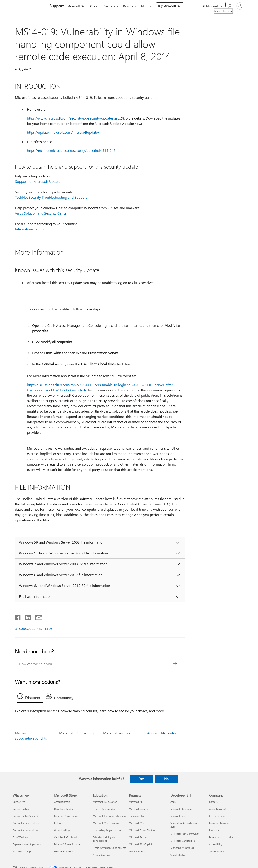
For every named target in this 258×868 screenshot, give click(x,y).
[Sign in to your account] (240, 6)
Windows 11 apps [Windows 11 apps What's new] (22, 851)
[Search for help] (229, 6)
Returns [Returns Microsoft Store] (58, 823)
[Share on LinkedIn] (26, 617)
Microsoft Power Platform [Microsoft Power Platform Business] (142, 830)
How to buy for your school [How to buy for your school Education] (107, 830)
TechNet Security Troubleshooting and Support (51, 197)
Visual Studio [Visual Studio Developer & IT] (178, 855)
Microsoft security (117, 733)
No (166, 779)
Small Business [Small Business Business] (137, 851)
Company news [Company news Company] (217, 816)
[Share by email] (37, 617)
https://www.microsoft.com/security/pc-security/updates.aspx (74, 118)
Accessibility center (162, 733)
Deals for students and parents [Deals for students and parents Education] (109, 848)
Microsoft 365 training (76, 733)
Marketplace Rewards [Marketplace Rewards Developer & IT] (182, 848)
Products (109, 6)
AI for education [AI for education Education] (101, 855)
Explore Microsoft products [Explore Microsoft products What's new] (27, 844)
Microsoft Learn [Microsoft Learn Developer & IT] (179, 816)
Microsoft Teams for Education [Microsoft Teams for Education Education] (109, 816)
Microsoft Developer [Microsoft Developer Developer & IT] (181, 809)
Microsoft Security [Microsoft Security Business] (139, 809)
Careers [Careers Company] (213, 802)
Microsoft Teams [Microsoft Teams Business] (138, 837)
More (145, 6)
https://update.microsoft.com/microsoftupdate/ (63, 132)
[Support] (56, 6)
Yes (142, 779)
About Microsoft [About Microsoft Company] (218, 809)
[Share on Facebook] (18, 617)
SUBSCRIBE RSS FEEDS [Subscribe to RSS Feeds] (36, 629)
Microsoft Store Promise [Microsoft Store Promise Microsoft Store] (67, 844)
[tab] (30, 697)
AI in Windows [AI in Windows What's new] (20, 837)
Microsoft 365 (76, 6)
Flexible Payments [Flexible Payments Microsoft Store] (64, 851)
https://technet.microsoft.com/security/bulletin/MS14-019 (71, 150)
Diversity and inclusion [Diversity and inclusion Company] (221, 837)
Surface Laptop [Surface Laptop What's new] (21, 809)
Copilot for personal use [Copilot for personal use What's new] (26, 830)
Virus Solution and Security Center (41, 213)
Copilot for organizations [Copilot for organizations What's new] (26, 823)
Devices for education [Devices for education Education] (104, 809)
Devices (128, 6)
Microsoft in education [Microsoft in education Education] (105, 802)
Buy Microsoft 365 (170, 6)
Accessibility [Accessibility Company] (216, 844)
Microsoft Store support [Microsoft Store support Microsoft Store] (67, 816)
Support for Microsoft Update (38, 181)
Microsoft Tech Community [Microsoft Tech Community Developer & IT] (185, 834)
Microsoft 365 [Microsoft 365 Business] (136, 823)
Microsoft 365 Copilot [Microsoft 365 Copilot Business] (140, 844)
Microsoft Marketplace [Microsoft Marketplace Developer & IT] (183, 841)
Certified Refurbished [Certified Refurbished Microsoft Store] (66, 837)
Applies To (25, 69)
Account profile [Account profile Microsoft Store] (62, 802)
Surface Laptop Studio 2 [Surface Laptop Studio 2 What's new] (26, 816)
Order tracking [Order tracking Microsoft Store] (62, 830)
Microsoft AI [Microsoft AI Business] (135, 802)
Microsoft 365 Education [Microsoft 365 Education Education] (106, 823)
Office (94, 6)
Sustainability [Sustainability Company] (216, 851)
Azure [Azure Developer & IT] (174, 802)
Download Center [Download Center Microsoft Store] (64, 809)
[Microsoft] (28, 6)
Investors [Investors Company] (214, 830)
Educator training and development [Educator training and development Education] (104, 839)
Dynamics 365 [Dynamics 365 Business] (136, 816)
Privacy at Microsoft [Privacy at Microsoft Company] (220, 823)
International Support (31, 229)
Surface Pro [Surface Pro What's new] (19, 802)
